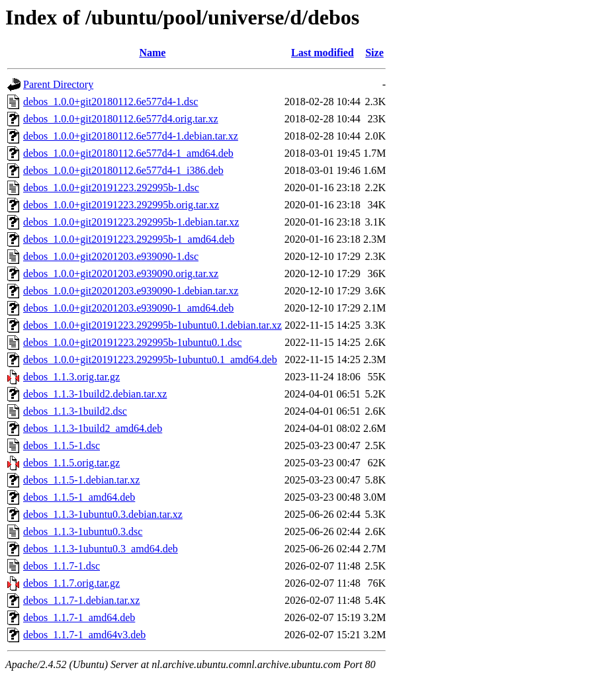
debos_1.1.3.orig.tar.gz (71, 377)
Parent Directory (58, 84)
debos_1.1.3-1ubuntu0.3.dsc (83, 531)
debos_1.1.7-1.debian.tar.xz (81, 600)
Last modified (323, 53)
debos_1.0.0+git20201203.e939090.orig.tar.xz (121, 274)
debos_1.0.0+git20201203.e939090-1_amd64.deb (128, 308)
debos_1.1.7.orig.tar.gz (71, 583)
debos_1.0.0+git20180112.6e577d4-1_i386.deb (123, 170)
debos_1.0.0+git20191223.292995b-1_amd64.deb (129, 239)
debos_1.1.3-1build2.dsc (75, 411)
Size (374, 53)
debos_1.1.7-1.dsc (62, 566)
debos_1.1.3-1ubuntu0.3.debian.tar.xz (103, 514)
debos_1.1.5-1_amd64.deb (79, 497)
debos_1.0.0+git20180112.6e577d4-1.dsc (110, 102)
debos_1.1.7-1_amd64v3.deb (84, 635)
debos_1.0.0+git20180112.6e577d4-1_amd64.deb (128, 153)
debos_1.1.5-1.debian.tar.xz (81, 480)
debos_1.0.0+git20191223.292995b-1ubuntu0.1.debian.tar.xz (153, 325)
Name (152, 53)
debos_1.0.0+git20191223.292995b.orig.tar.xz (121, 205)
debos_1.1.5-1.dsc (62, 445)
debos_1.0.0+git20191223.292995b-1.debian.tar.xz (131, 222)
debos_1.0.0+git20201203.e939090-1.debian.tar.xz (131, 291)
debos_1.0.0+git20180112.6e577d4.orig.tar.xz (121, 119)
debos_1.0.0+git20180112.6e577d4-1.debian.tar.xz (131, 136)
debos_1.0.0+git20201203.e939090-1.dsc (111, 256)
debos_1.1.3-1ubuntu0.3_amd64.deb (101, 549)
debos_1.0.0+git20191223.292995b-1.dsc (111, 188)
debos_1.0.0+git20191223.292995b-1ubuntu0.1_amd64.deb (150, 359)
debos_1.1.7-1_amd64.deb (79, 617)
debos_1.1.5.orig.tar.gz (71, 463)
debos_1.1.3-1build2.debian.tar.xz (95, 394)
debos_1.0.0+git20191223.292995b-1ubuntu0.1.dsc (132, 342)
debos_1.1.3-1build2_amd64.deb (93, 428)
